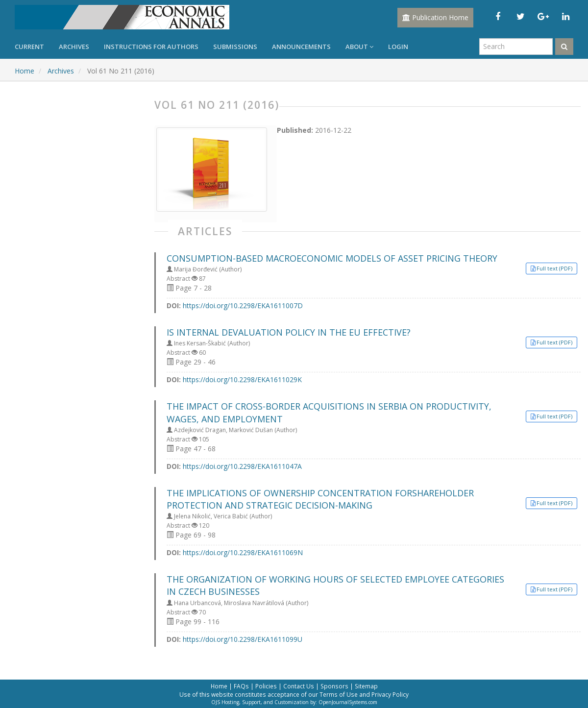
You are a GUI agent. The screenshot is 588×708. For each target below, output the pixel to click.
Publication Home (435, 17)
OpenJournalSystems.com (348, 702)
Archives (74, 47)
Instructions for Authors (151, 47)
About (359, 47)
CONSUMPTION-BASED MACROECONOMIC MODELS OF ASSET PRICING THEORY (332, 258)
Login (398, 47)
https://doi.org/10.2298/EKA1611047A (242, 466)
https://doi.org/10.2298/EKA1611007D (243, 305)
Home (24, 71)
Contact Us (299, 686)
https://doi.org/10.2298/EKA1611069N (243, 552)
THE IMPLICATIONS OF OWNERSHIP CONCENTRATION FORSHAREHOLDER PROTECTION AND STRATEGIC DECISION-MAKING (320, 499)
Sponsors (334, 686)
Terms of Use (339, 694)
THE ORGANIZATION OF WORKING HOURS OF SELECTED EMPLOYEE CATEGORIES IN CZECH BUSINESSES (335, 585)
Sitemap (366, 686)
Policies (266, 686)
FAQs (241, 686)
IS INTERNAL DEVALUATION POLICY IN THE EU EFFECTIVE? (289, 332)
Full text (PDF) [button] (554, 268)
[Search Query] (516, 47)
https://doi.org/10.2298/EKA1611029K (242, 379)
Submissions (235, 47)
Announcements (301, 47)
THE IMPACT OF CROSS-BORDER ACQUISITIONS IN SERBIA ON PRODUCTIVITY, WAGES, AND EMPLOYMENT (329, 412)
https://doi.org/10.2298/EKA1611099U (243, 639)
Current (29, 47)
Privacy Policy (390, 694)
